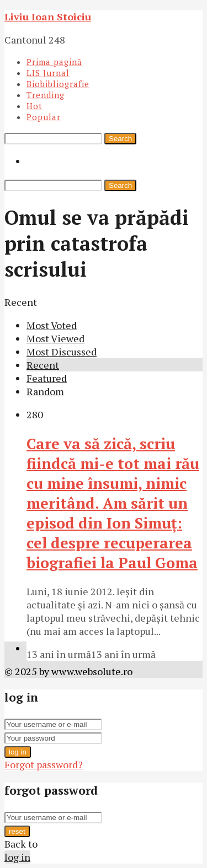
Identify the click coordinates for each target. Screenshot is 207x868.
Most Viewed (55, 338)
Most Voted (52, 325)
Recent (43, 365)
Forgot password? (44, 764)
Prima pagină (54, 62)
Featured (47, 378)
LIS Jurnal (48, 73)
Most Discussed (62, 352)
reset (17, 831)
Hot (34, 106)
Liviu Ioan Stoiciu (48, 17)
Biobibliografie (58, 84)
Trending (46, 95)
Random (45, 391)
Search (120, 139)
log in (18, 752)
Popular (44, 117)
